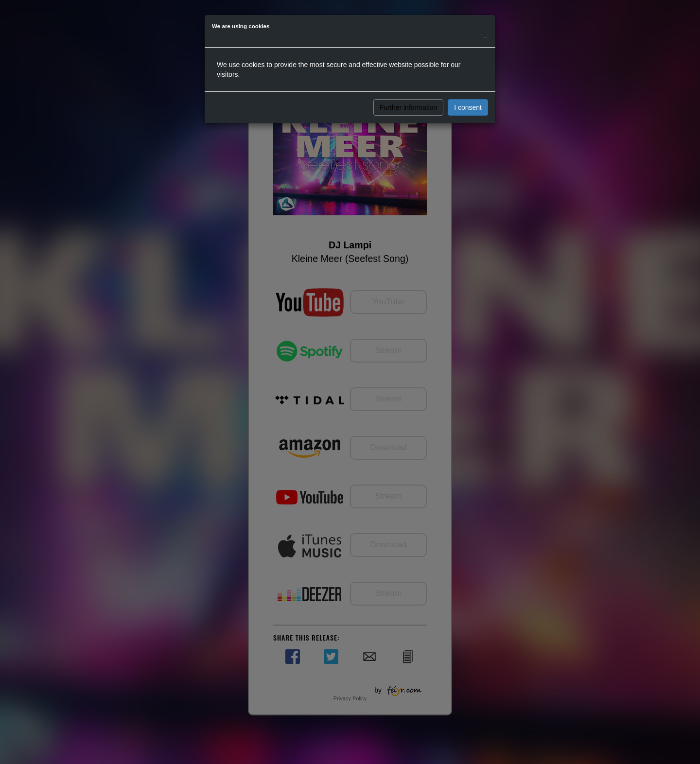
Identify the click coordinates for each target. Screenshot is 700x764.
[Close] (485, 35)
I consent (468, 107)
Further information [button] (408, 107)
